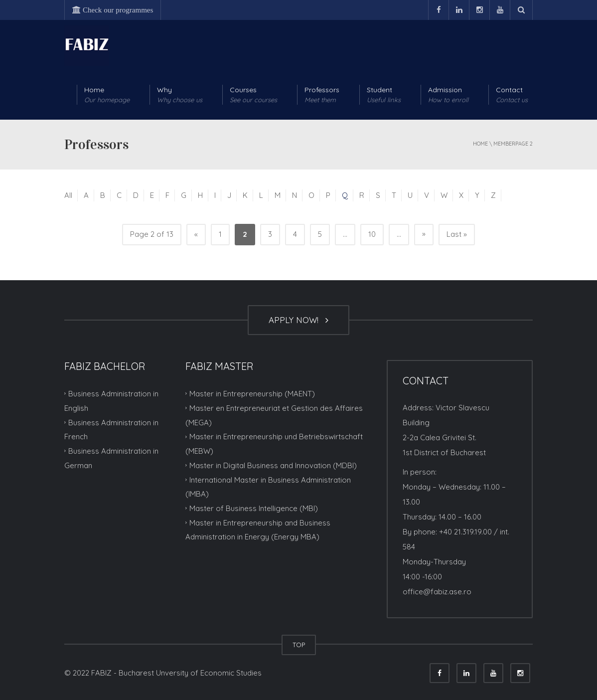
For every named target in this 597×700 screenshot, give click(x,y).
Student (384, 95)
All (68, 195)
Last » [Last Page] (457, 234)
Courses (253, 95)
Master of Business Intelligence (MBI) (254, 508)
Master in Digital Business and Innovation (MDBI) (273, 465)
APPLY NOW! (298, 320)
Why (180, 95)
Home (107, 95)
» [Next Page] (424, 234)
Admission (448, 95)
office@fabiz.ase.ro (437, 592)
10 (372, 234)
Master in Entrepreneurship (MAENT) (252, 394)
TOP (299, 645)
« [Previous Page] (196, 234)
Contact (512, 95)
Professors (322, 95)
